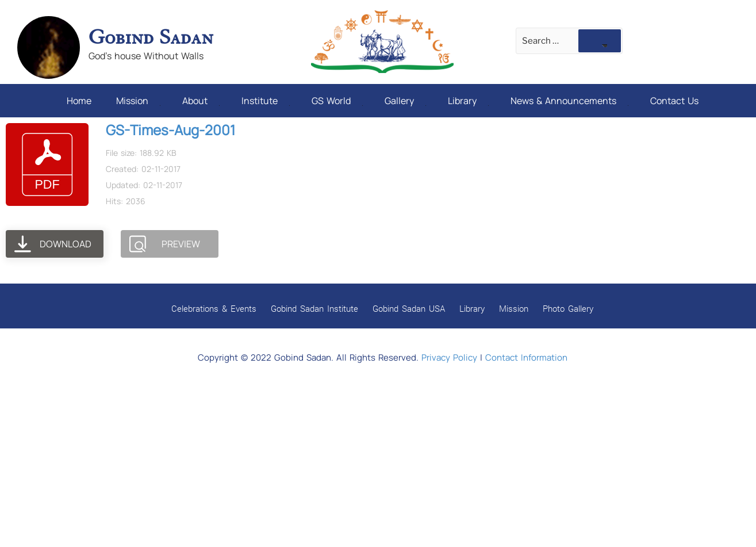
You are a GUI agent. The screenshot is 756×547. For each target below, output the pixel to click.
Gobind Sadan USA (409, 308)
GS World (337, 101)
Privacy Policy (449, 357)
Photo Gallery (568, 308)
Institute (266, 101)
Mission (138, 101)
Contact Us (674, 101)
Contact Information (526, 357)
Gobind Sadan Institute (314, 308)
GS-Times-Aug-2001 (170, 130)
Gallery (405, 101)
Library (468, 101)
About (201, 101)
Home (79, 101)
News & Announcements (569, 101)
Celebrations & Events (214, 308)
